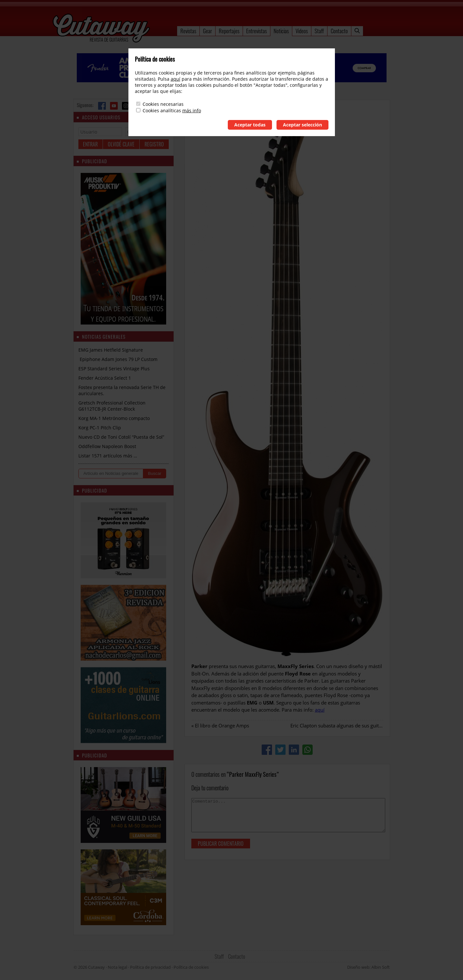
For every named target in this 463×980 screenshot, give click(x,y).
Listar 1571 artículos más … (108, 456)
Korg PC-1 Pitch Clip (100, 428)
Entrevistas (257, 31)
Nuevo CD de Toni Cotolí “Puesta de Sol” (121, 437)
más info (192, 110)
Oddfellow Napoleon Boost (107, 446)
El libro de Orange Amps (222, 725)
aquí (320, 710)
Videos (302, 31)
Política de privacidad (150, 967)
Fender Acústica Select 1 (105, 378)
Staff (319, 31)
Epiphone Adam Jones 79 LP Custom (118, 359)
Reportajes (229, 31)
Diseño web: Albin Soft (368, 967)
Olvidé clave (121, 144)
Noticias (281, 31)
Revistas (188, 31)
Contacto (339, 31)
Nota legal (117, 967)
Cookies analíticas (162, 110)
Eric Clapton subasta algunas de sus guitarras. (341, 725)
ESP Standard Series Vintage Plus (114, 369)
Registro (154, 144)
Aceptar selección (302, 125)
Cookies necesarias (163, 104)
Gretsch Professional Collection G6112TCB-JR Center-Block (112, 406)
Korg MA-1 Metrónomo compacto (114, 418)
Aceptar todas (250, 125)
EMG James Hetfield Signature (111, 350)
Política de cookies (191, 967)
